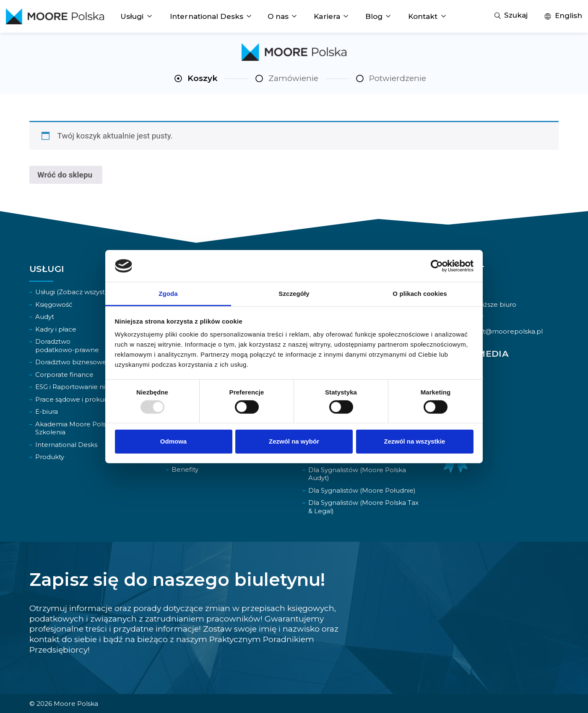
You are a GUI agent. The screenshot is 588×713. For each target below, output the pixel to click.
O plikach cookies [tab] (420, 294)
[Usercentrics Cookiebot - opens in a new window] (437, 266)
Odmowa (173, 441)
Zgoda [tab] (168, 294)
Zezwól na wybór (294, 441)
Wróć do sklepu (66, 175)
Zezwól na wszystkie (415, 441)
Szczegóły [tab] (294, 294)
